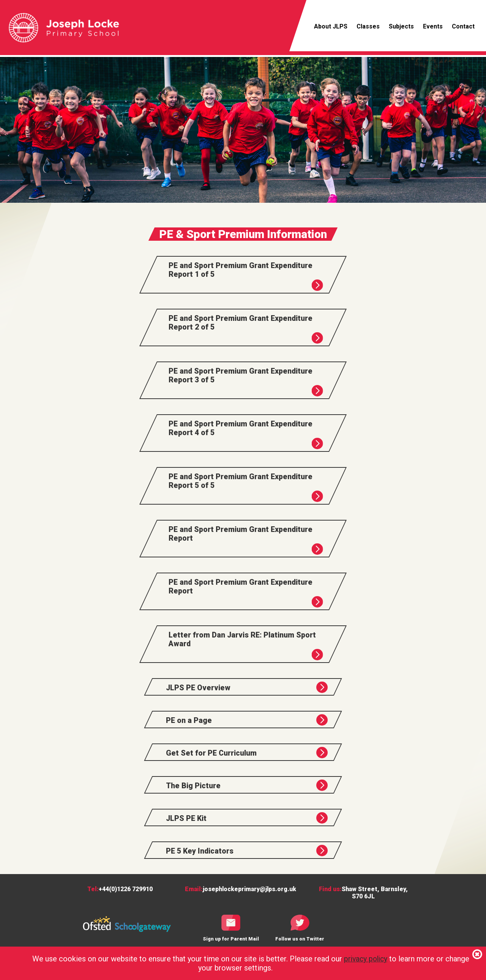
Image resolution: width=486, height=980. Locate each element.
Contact (463, 26)
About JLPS (331, 26)
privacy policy (365, 959)
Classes (368, 26)
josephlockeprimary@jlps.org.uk (249, 895)
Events (433, 26)
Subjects (401, 26)
